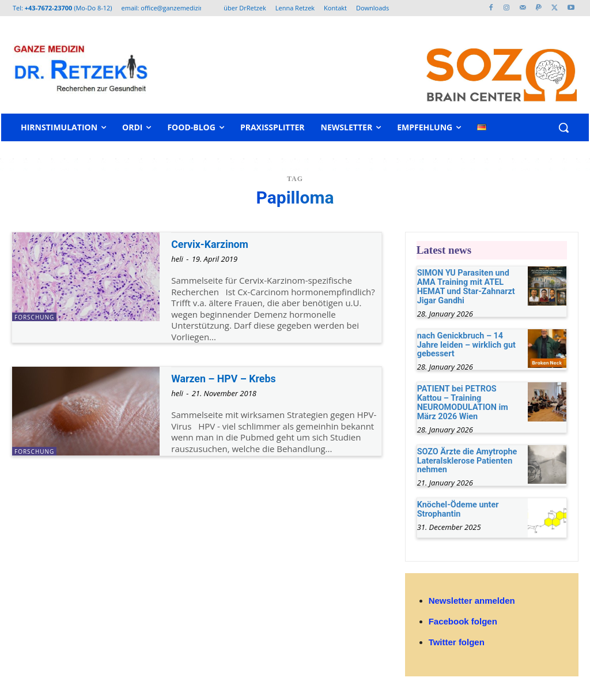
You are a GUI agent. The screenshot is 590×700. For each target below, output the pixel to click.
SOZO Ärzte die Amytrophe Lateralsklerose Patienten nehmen (466, 458)
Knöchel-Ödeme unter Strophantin (457, 505)
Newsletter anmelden (472, 596)
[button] (563, 127)
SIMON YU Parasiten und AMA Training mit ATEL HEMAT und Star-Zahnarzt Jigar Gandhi (465, 286)
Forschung (34, 317)
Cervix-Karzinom (212, 244)
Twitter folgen (457, 638)
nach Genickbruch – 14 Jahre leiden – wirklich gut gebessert (465, 343)
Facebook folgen (463, 617)
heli (177, 259)
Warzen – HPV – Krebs (227, 379)
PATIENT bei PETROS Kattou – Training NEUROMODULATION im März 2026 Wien (469, 400)
